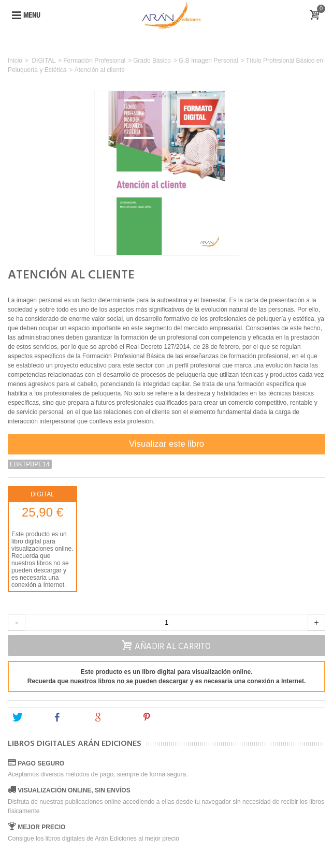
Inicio (15, 61)
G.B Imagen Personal (208, 61)
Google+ (113, 717)
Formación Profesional (94, 61)
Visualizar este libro (166, 444)
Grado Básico (152, 61)
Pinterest (163, 717)
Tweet (28, 717)
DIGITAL (44, 61)
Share (68, 717)
